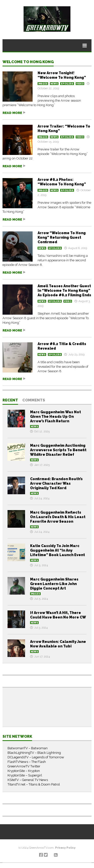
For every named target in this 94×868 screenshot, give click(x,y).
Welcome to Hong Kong (28, 62)
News (54, 84)
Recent (10, 400)
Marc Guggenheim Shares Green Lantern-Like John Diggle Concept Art (54, 584)
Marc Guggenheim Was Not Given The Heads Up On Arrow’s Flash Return (56, 417)
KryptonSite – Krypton (24, 771)
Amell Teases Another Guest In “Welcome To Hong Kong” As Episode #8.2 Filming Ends (64, 291)
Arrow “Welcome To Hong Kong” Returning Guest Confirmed (62, 237)
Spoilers (67, 84)
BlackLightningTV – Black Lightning (34, 753)
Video (80, 84)
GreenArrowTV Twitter (24, 766)
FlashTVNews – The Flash (27, 762)
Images (43, 84)
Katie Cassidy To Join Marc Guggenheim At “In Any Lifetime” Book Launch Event (58, 550)
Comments (34, 400)
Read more (12, 113)
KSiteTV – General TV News (28, 780)
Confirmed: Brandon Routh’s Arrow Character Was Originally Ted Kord (56, 483)
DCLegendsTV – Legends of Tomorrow (36, 757)
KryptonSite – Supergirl (25, 775)
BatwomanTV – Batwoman (28, 748)
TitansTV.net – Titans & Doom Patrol (34, 784)
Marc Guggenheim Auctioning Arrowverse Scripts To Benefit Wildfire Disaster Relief (58, 450)
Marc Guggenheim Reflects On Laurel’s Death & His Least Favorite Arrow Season (58, 517)
